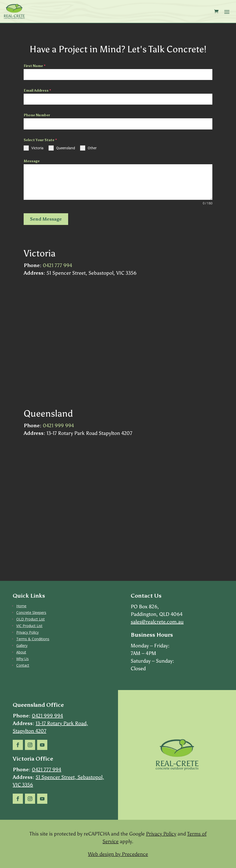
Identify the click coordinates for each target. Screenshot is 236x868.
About (21, 652)
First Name (35, 66)
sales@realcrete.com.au (157, 622)
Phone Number (37, 115)
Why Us (23, 659)
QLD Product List (31, 619)
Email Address (37, 91)
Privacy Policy (27, 632)
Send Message (46, 219)
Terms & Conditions (33, 639)
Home (21, 606)
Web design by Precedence (118, 854)
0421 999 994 (58, 425)
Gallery (22, 645)
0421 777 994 (57, 265)
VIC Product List (29, 626)
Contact (23, 665)
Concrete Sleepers (31, 612)
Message (32, 161)
